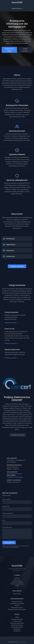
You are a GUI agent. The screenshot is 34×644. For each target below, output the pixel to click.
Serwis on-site (17, 621)
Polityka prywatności (17, 584)
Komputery (17, 629)
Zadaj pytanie (9, 543)
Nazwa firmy (6, 506)
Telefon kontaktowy (8, 513)
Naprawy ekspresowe (17, 623)
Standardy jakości (17, 582)
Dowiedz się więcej (17, 266)
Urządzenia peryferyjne (17, 603)
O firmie (17, 578)
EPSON (17, 605)
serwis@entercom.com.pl (15, 477)
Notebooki (17, 631)
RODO (17, 547)
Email (4, 520)
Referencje (17, 580)
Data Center (17, 594)
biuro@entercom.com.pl (15, 474)
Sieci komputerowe (17, 627)
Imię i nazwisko (7, 499)
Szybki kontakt (16, 8)
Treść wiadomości (7, 527)
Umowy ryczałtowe (17, 619)
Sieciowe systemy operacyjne (17, 609)
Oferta (17, 617)
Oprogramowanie (17, 602)
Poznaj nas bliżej (9, 50)
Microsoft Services (17, 607)
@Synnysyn (23, 642)
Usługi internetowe (17, 625)
